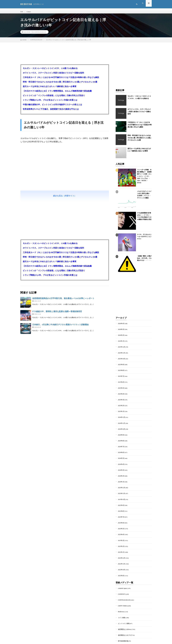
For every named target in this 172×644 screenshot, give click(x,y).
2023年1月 (121, 539)
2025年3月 (121, 397)
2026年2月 (121, 336)
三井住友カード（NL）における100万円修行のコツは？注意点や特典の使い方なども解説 (61, 79)
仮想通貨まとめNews (124, 612)
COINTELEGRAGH (40, 34)
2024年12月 (121, 413)
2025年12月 (121, 347)
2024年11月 (121, 419)
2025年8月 (121, 369)
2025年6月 (121, 380)
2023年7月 (121, 507)
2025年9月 (121, 364)
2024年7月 (121, 441)
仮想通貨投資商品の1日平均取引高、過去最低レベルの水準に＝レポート (63, 300)
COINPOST (121, 579)
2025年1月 (121, 408)
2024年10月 (121, 424)
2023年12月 (121, 479)
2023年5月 (121, 518)
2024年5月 (121, 452)
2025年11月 (121, 353)
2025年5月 (121, 386)
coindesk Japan (122, 574)
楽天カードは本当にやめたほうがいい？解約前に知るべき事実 (50, 89)
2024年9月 (121, 430)
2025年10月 (121, 358)
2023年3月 (121, 528)
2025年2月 (121, 402)
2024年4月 (121, 457)
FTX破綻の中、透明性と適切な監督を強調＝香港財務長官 (57, 314)
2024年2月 (121, 468)
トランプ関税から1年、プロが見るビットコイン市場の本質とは (50, 102)
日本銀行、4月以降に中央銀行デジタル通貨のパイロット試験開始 (60, 327)
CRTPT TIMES (122, 590)
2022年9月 (121, 561)
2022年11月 (121, 550)
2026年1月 (121, 342)
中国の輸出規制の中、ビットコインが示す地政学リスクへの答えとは (52, 107)
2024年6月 (121, 446)
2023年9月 (121, 496)
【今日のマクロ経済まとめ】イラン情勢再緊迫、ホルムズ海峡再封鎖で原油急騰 (57, 93)
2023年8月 (121, 501)
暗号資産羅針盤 (122, 623)
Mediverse (121, 596)
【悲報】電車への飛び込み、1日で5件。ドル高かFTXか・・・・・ (144, 260)
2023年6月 (121, 512)
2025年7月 (121, 375)
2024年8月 (121, 435)
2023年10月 (121, 490)
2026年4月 (121, 326)
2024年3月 (121, 463)
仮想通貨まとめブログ (124, 618)
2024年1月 (121, 474)
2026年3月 (121, 331)
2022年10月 (121, 556)
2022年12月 (121, 545)
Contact (28, 12)
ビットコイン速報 (123, 607)
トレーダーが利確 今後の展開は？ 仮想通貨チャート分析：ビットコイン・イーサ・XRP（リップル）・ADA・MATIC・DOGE (144, 175)
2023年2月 (121, 534)
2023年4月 (121, 523)
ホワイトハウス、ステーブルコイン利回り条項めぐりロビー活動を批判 (53, 75)
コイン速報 (121, 601)
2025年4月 (121, 391)
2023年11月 (121, 485)
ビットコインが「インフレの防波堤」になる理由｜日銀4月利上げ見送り (54, 98)
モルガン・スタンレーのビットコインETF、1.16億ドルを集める (50, 70)
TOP (21, 12)
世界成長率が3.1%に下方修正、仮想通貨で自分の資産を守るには (51, 111)
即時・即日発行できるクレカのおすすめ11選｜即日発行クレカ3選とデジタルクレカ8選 (60, 84)
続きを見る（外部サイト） (65, 198)
